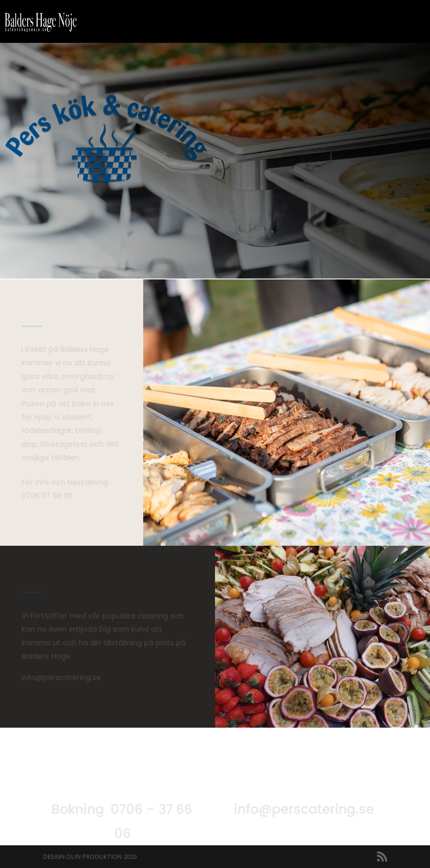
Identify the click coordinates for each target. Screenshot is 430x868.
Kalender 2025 (311, 22)
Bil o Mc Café (204, 22)
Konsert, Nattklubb (382, 22)
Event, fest (256, 22)
